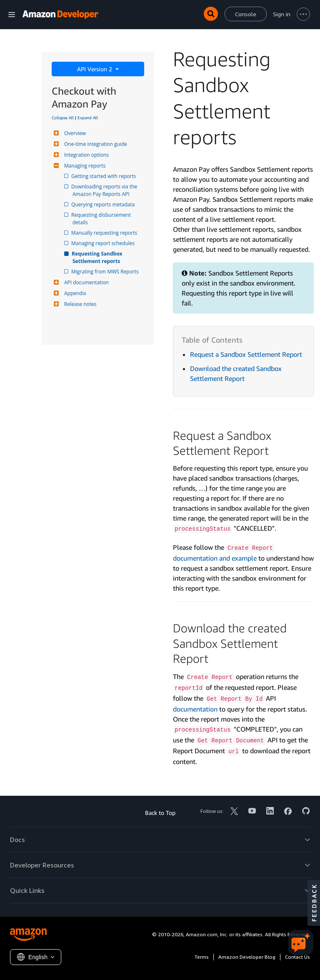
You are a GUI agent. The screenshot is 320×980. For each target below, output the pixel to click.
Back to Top (160, 813)
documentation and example (215, 558)
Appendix (74, 293)
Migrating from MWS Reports (106, 272)
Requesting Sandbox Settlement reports (98, 257)
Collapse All (63, 118)
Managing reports (84, 166)
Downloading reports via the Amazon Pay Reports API (105, 190)
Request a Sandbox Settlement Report (246, 354)
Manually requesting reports (105, 233)
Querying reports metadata (104, 204)
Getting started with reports (104, 176)
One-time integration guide (95, 144)
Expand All (88, 118)
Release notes (79, 304)
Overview (74, 133)
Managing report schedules (104, 243)
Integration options (85, 155)
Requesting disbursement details (102, 219)
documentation (195, 709)
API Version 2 (95, 69)
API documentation (85, 282)
